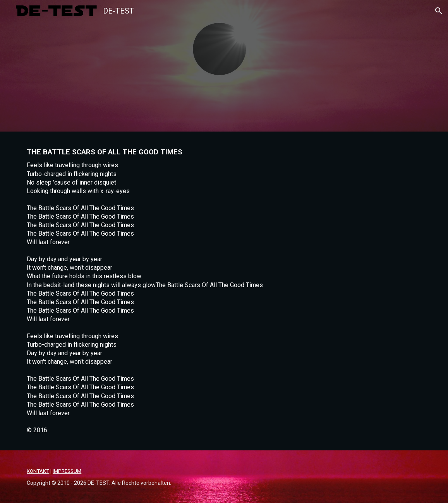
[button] (439, 11)
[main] (224, 291)
